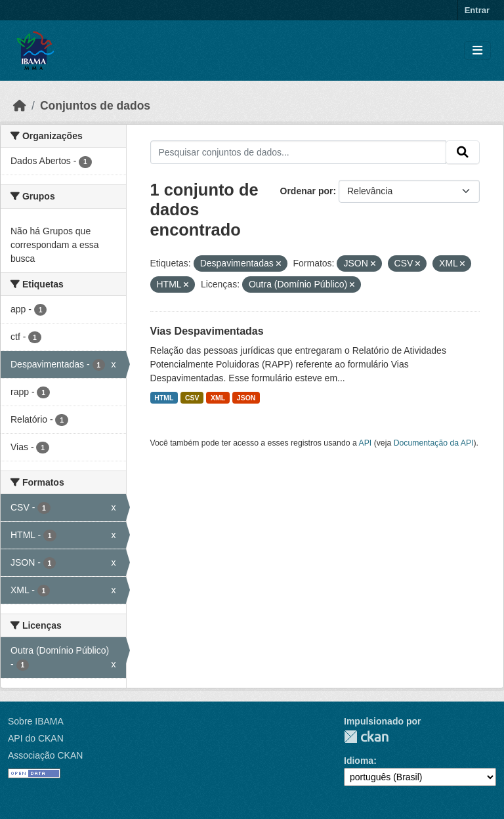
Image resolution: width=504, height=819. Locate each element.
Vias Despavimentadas (207, 331)
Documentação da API (434, 443)
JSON (246, 398)
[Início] (20, 106)
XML (218, 398)
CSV (192, 398)
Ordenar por (307, 191)
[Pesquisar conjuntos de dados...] (299, 152)
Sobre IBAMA (36, 721)
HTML (164, 398)
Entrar (477, 10)
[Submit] (463, 152)
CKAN (366, 737)
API (366, 443)
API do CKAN (36, 738)
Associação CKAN (45, 755)
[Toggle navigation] (477, 51)
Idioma (359, 761)
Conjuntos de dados (95, 106)
